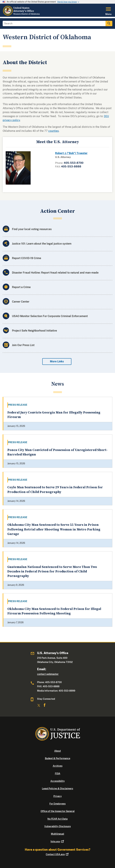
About (58, 751)
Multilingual (57, 834)
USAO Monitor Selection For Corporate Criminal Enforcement (50, 316)
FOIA (58, 774)
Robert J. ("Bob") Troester (71, 153)
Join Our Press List (23, 345)
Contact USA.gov (57, 854)
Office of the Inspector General (58, 811)
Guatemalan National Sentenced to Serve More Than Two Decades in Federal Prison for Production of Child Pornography (52, 572)
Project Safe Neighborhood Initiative (34, 331)
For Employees (57, 804)
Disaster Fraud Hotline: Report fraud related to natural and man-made (55, 273)
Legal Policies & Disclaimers (57, 789)
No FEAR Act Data (57, 819)
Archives (58, 766)
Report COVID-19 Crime (27, 258)
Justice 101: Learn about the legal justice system (42, 244)
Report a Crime (21, 287)
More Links (57, 361)
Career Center (21, 302)
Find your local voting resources (32, 229)
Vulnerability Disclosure (57, 826)
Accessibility (58, 781)
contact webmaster (48, 674)
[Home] (22, 15)
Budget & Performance (58, 758)
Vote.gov (57, 842)
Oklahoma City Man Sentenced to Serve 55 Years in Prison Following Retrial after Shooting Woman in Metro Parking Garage (54, 529)
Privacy (58, 796)
